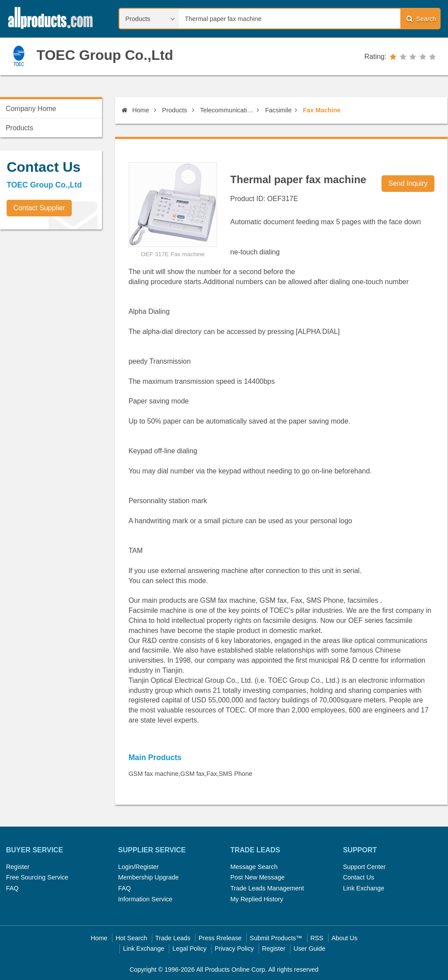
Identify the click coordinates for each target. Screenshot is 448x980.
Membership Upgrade (148, 877)
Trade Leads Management (267, 888)
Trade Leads (173, 938)
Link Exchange (364, 888)
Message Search (254, 867)
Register (18, 867)
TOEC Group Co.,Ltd (105, 55)
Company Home (31, 109)
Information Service (145, 899)
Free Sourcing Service (37, 877)
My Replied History (257, 899)
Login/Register (138, 867)
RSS (317, 938)
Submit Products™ (276, 938)
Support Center (364, 867)
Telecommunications (227, 110)
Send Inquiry (408, 183)
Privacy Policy (234, 949)
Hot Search (131, 938)
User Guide (310, 949)
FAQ (12, 888)
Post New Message (257, 877)
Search (421, 19)
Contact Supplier (39, 208)
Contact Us (359, 877)
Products (175, 110)
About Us (345, 938)
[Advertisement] (66, 297)
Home (135, 110)
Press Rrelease (220, 938)
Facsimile (278, 110)
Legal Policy (189, 949)
